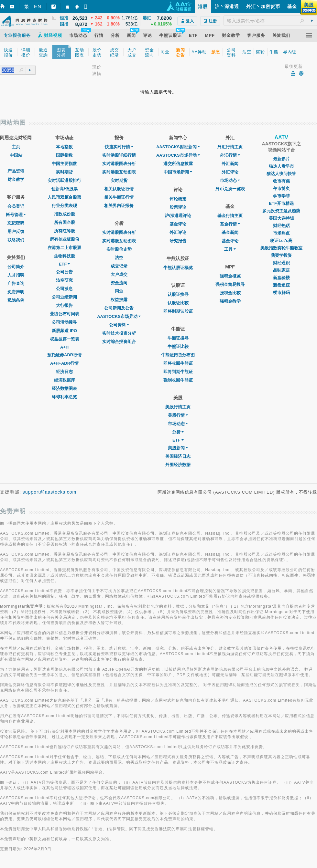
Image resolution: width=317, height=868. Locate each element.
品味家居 (281, 270)
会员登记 (16, 206)
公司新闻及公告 (119, 308)
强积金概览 (230, 276)
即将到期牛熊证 (178, 372)
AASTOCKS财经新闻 (178, 147)
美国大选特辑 (281, 218)
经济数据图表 (64, 388)
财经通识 (281, 263)
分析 (178, 432)
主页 (16, 147)
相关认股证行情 (119, 189)
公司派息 (64, 289)
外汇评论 (178, 232)
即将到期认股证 (178, 311)
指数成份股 (65, 214)
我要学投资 (281, 255)
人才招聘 (16, 275)
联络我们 (16, 240)
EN (38, 6)
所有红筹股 (65, 231)
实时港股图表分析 (119, 164)
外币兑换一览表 (230, 189)
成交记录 (119, 266)
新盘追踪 (281, 285)
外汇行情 (230, 155)
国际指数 (64, 155)
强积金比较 (230, 293)
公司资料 (119, 325)
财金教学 (16, 179)
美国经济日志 (178, 456)
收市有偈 (281, 181)
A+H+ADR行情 (64, 363)
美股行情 (178, 415)
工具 (230, 249)
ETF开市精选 (281, 203)
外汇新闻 (230, 164)
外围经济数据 (178, 465)
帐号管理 (16, 215)
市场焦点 (281, 233)
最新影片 (281, 159)
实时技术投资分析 (119, 333)
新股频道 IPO (64, 331)
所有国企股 (65, 222)
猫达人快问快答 (281, 174)
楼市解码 (281, 293)
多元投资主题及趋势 (281, 211)
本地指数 (64, 147)
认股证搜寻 (178, 294)
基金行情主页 (230, 216)
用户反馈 (16, 231)
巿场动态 (230, 180)
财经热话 (281, 226)
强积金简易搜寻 (230, 284)
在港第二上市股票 (64, 248)
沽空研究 (64, 280)
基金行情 (230, 224)
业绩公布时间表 (65, 314)
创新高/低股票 (64, 189)
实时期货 (64, 172)
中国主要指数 (64, 164)
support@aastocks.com (50, 492)
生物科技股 (65, 256)
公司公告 (64, 272)
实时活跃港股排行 (64, 180)
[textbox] (270, 21)
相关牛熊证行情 (119, 197)
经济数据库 (65, 380)
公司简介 (16, 267)
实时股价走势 (119, 249)
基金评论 (178, 224)
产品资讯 (16, 171)
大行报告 (64, 305)
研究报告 (178, 241)
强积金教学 (230, 301)
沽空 (119, 258)
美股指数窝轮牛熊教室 (281, 248)
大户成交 (119, 274)
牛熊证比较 (178, 346)
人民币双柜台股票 (64, 197)
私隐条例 (16, 300)
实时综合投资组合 (119, 342)
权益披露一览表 (65, 339)
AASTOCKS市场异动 (119, 316)
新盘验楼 (281, 278)
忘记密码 (16, 223)
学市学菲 (281, 196)
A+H (64, 347)
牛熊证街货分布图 (178, 355)
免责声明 (16, 292)
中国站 (16, 155)
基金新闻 (230, 232)
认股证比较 (178, 303)
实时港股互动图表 (119, 172)
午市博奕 (281, 188)
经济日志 (64, 372)
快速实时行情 (119, 147)
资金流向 (119, 283)
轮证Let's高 (281, 241)
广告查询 (16, 283)
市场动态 (178, 424)
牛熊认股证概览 (178, 268)
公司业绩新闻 (64, 297)
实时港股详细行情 (119, 155)
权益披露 (119, 300)
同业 (119, 291)
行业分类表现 (64, 206)
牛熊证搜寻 (178, 338)
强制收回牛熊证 (178, 380)
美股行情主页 (178, 407)
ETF (65, 264)
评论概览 (178, 199)
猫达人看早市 (281, 166)
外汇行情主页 (230, 147)
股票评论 (178, 207)
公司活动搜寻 (64, 322)
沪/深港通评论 (178, 216)
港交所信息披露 (178, 164)
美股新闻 (178, 448)
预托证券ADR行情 (64, 355)
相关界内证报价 (119, 206)
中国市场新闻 (178, 172)
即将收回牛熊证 (178, 363)
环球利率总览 (64, 397)
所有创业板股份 (65, 239)
